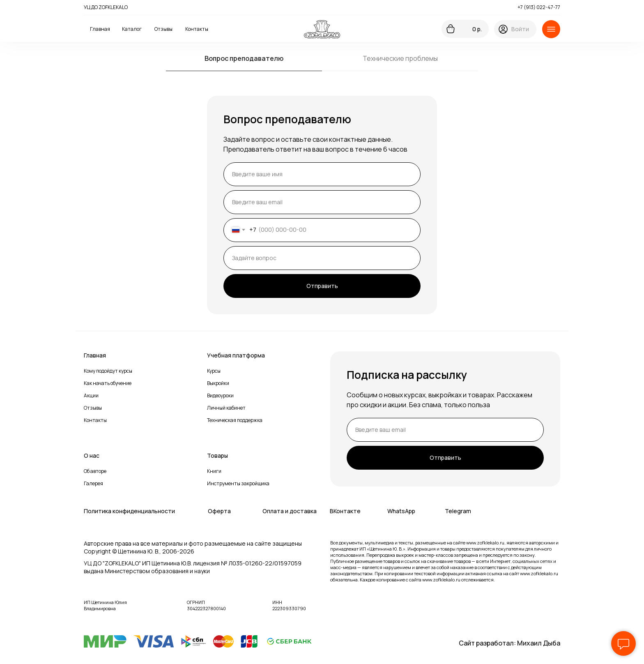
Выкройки (218, 383)
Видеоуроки (220, 395)
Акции (91, 395)
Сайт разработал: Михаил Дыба (509, 643)
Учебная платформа (236, 355)
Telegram (458, 511)
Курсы (214, 371)
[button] (551, 29)
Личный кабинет (226, 408)
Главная (95, 355)
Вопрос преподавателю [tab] (244, 59)
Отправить (322, 286)
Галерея (93, 483)
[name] (322, 174)
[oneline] (322, 258)
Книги (214, 471)
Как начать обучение (108, 383)
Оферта (219, 511)
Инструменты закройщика (238, 483)
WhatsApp (401, 511)
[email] (322, 202)
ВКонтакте (345, 511)
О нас (92, 455)
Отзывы (93, 408)
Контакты (95, 420)
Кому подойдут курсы (108, 371)
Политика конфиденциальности (129, 511)
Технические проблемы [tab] (400, 59)
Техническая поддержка (235, 420)
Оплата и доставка (290, 511)
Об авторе (95, 471)
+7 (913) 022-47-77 (539, 7)
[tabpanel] (322, 205)
